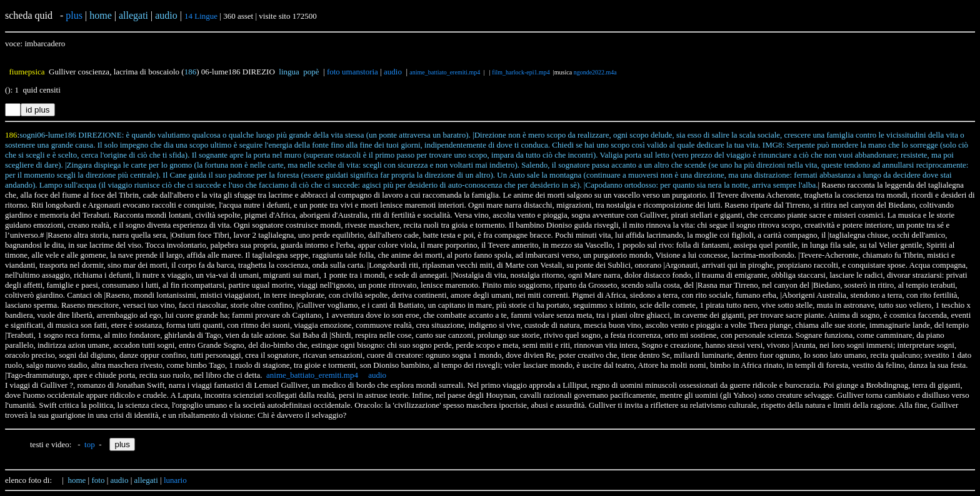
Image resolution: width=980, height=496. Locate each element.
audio (393, 72)
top (90, 444)
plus (74, 15)
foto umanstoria (352, 72)
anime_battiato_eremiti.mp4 (445, 72)
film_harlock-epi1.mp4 (521, 72)
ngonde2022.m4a (595, 72)
